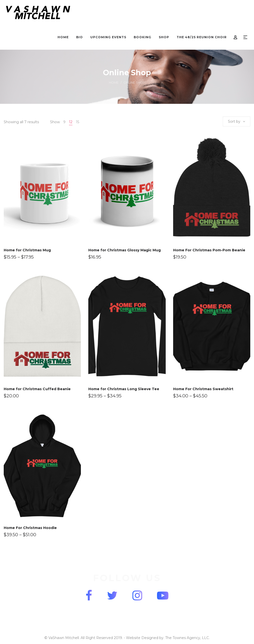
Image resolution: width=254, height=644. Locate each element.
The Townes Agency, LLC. (187, 638)
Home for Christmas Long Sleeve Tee (124, 389)
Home (114, 83)
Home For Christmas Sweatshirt (203, 389)
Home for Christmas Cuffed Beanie (37, 389)
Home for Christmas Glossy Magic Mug (125, 250)
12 (71, 122)
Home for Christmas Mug (27, 250)
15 (78, 122)
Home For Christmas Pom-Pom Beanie (209, 250)
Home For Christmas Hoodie (30, 528)
